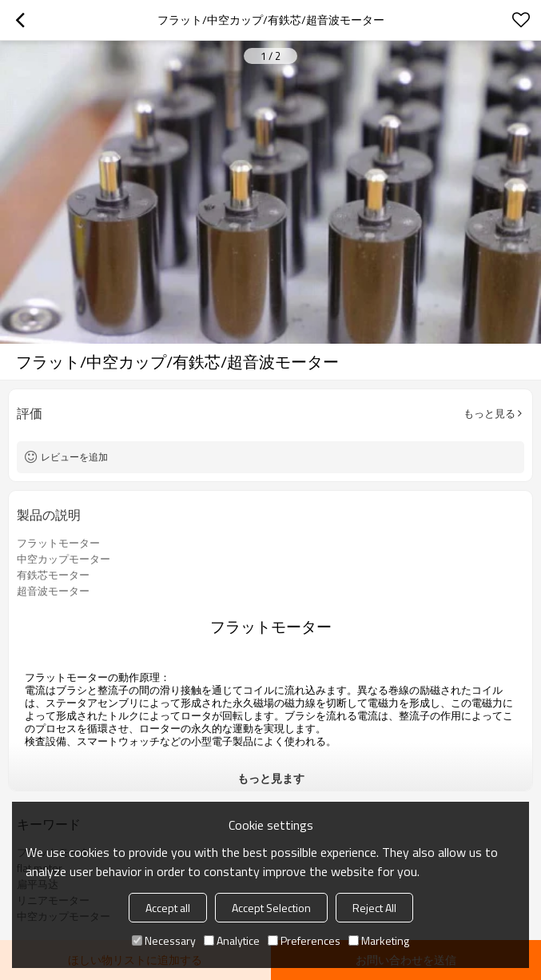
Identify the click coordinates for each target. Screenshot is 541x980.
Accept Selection (271, 908)
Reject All (374, 908)
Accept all (168, 908)
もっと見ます (271, 778)
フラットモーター (58, 543)
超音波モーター (53, 591)
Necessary (164, 940)
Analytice (232, 940)
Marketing (379, 940)
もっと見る (489, 413)
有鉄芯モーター (53, 575)
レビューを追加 (74, 457)
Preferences (304, 940)
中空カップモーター (64, 559)
